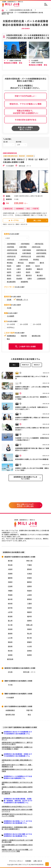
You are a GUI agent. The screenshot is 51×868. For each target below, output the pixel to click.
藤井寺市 (29, 275)
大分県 (29, 647)
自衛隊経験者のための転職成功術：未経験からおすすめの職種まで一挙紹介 (17, 748)
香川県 (29, 638)
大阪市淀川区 (11, 256)
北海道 (29, 574)
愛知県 (29, 569)
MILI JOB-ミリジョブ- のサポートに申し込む (25, 505)
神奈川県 (29, 561)
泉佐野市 (29, 269)
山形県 (10, 612)
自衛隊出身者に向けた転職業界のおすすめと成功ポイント (17, 739)
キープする (14, 220)
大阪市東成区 (27, 253)
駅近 (28, 209)
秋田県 (29, 608)
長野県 (29, 621)
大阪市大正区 (36, 247)
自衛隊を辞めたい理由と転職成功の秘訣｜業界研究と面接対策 (17, 793)
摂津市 (9, 275)
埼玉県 (10, 565)
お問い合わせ (38, 861)
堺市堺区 (36, 260)
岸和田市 (32, 263)
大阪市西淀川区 (41, 250)
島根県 (10, 634)
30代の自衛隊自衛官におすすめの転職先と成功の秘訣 (17, 846)
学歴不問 (36, 209)
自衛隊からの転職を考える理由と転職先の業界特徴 (17, 788)
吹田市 (9, 266)
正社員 (9, 300)
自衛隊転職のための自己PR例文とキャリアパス (17, 807)
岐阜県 (10, 604)
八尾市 (19, 269)
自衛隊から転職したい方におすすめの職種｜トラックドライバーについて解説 (17, 850)
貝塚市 (28, 266)
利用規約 (28, 861)
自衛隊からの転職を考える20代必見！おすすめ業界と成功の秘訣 (17, 841)
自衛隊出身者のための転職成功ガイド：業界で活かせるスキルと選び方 (17, 743)
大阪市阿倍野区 (41, 253)
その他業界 (8, 166)
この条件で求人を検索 (25, 347)
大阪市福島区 (25, 244)
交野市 (30, 279)
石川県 (10, 625)
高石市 (19, 275)
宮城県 (29, 578)
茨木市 (9, 269)
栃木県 (10, 599)
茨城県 (10, 595)
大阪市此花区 (39, 244)
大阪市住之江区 (26, 256)
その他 (9, 308)
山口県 (10, 638)
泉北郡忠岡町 (11, 282)
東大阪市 (40, 275)
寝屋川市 (40, 269)
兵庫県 (10, 574)
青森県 (29, 591)
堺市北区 (21, 263)
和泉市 (28, 272)
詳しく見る (37, 220)
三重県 (29, 604)
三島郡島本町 (41, 279)
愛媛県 (29, 642)
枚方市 (38, 266)
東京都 (10, 561)
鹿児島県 (10, 659)
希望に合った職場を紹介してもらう (25, 128)
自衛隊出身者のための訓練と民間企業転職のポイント (17, 761)
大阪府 (10, 569)
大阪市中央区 (24, 260)
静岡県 (29, 582)
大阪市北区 (11, 260)
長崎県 (29, 655)
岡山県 (29, 634)
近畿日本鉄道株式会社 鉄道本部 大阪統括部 (18, 156)
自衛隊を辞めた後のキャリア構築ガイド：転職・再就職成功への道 (17, 766)
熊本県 (10, 651)
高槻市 (19, 266)
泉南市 (9, 279)
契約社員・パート (23, 166)
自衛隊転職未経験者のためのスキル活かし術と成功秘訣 (17, 770)
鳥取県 (29, 629)
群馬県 (29, 599)
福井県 (29, 617)
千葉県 (29, 565)
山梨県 (29, 595)
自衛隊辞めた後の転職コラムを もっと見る (26, 478)
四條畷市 (19, 279)
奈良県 (10, 629)
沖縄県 (10, 591)
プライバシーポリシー (16, 861)
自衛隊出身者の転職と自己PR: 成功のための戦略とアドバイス (17, 810)
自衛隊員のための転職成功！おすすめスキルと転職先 (17, 783)
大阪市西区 (11, 247)
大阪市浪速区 (27, 250)
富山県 (10, 621)
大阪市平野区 (41, 256)
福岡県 (10, 578)
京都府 (10, 582)
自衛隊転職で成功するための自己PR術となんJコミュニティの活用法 (17, 815)
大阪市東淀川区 (12, 253)
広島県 (10, 586)
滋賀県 (29, 586)
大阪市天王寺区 (12, 250)
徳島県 (10, 642)
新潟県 (10, 617)
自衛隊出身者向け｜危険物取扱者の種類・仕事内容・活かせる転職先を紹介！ (17, 828)
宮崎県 (29, 651)
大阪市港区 (23, 247)
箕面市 (38, 272)
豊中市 (42, 263)
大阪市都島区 (11, 244)
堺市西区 (10, 263)
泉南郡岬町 (24, 282)
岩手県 (10, 608)
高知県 (10, 647)
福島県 (29, 612)
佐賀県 (10, 655)
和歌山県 (29, 625)
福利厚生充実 (8, 209)
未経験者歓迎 (20, 209)
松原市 (9, 272)
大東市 (19, 272)
